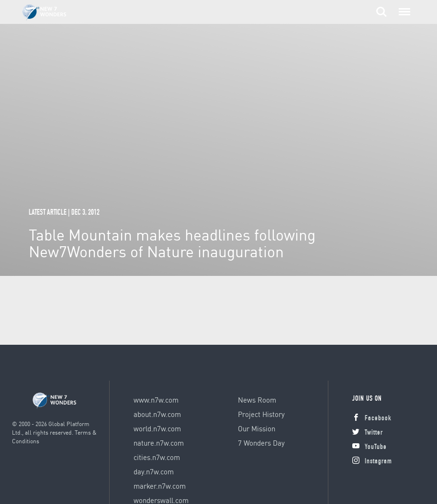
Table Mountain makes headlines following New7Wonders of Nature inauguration (172, 243)
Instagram (372, 462)
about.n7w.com (157, 414)
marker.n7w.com (160, 486)
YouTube (370, 447)
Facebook (372, 419)
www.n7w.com (156, 400)
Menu (403, 7)
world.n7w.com (157, 428)
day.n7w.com (154, 471)
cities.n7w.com (157, 457)
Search (381, 12)
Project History (261, 414)
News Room (257, 400)
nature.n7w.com (159, 443)
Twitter (368, 433)
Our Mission (257, 428)
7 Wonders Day (261, 443)
